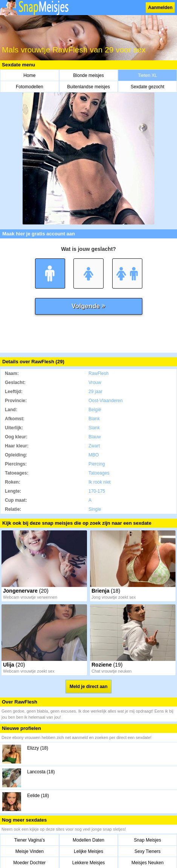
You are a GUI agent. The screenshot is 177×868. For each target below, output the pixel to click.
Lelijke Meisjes (88, 851)
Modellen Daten (88, 840)
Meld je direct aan (89, 687)
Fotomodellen (30, 87)
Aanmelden (160, 8)
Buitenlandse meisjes (88, 87)
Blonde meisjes (88, 75)
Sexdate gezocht (147, 87)
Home (29, 75)
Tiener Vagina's (29, 840)
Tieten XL (147, 75)
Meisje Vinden (30, 851)
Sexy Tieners (147, 851)
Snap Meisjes (148, 840)
